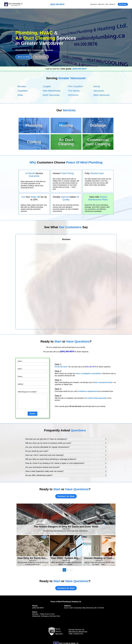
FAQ (107, 4)
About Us (101, 4)
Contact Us (112, 4)
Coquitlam (23, 91)
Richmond (73, 95)
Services (94, 4)
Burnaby (22, 86)
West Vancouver (102, 95)
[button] (66, 439)
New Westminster (52, 91)
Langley (47, 86)
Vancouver (99, 91)
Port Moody (74, 91)
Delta (20, 95)
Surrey (97, 86)
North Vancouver (51, 95)
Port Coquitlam (76, 86)
